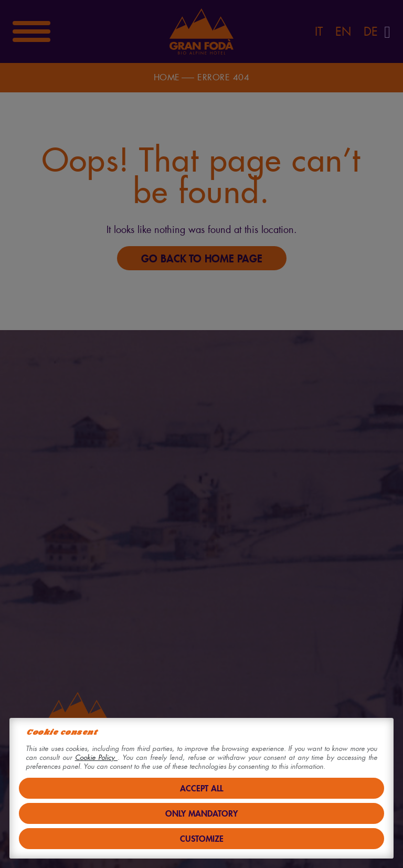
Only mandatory (201, 813)
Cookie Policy (96, 758)
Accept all (201, 788)
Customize (202, 838)
